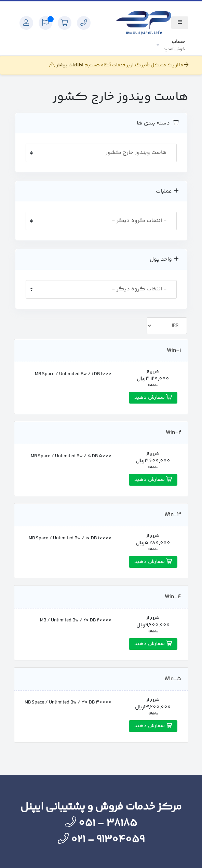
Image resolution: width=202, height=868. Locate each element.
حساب (174, 45)
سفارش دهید (153, 398)
